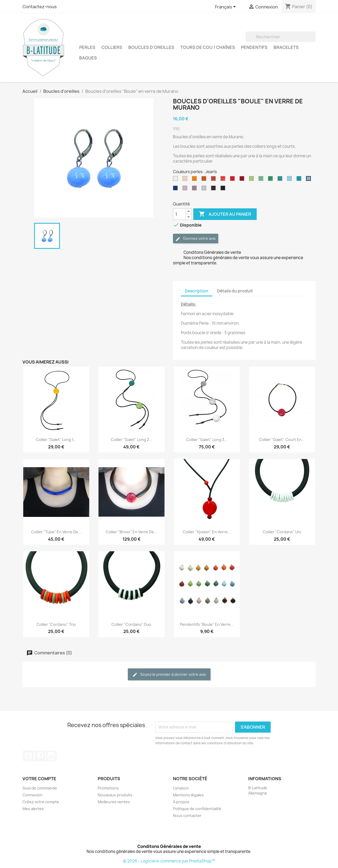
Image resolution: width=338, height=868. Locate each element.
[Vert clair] (262, 180)
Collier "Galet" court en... (282, 440)
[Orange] (224, 180)
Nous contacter (187, 816)
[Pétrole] (281, 180)
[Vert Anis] (252, 180)
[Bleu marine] (176, 189)
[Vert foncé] (271, 180)
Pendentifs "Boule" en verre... (207, 624)
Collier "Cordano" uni (282, 532)
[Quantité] (179, 214)
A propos (181, 802)
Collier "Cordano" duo (131, 624)
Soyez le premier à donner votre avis (169, 675)
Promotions (108, 788)
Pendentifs (254, 47)
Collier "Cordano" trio (56, 624)
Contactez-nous (40, 7)
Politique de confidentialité (197, 809)
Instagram (51, 756)
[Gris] (205, 189)
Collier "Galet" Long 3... (207, 440)
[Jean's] (309, 180)
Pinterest (40, 756)
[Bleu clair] (290, 180)
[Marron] (214, 189)
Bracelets (286, 47)
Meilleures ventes (114, 802)
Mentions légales (188, 795)
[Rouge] (233, 180)
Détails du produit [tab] (235, 291)
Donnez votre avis (196, 239)
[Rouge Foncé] (243, 180)
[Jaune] (195, 180)
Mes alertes (33, 809)
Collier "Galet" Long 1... (56, 440)
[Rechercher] (281, 37)
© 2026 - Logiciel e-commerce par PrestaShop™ (169, 861)
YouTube (28, 756)
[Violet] (195, 189)
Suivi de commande (40, 788)
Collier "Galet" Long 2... (132, 440)
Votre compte (39, 779)
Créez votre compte (41, 802)
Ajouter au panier (225, 214)
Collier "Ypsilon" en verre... (207, 532)
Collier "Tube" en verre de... (56, 532)
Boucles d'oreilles (151, 47)
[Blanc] (176, 180)
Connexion (32, 795)
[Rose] (186, 189)
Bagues (88, 58)
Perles (87, 47)
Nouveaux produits (115, 795)
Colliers (112, 47)
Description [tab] (197, 291)
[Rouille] (214, 180)
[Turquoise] (300, 180)
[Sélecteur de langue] (226, 7)
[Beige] (186, 180)
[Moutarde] (205, 180)
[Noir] (224, 189)
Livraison (181, 788)
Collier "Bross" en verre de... (131, 532)
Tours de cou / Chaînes (208, 47)
